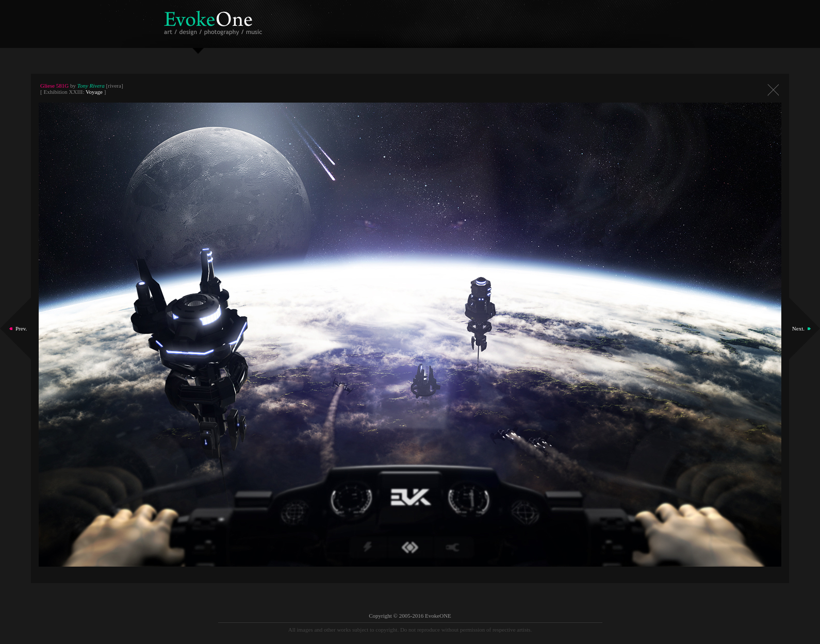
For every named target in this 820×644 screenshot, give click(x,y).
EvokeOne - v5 (215, 20)
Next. (798, 328)
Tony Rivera (91, 86)
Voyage (94, 92)
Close (773, 90)
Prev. (21, 328)
